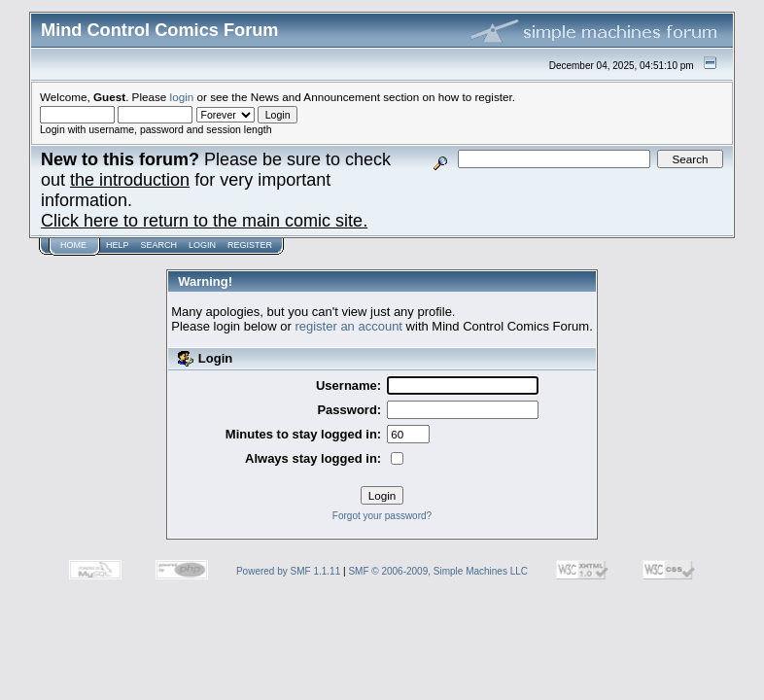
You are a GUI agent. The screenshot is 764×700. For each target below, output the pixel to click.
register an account (348, 326)
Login (202, 245)
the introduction (130, 180)
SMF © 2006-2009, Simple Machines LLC (438, 571)
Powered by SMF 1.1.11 (288, 571)
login (182, 97)
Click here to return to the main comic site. (204, 221)
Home (73, 245)
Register (250, 245)
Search (159, 245)
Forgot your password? (382, 516)
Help (118, 245)
